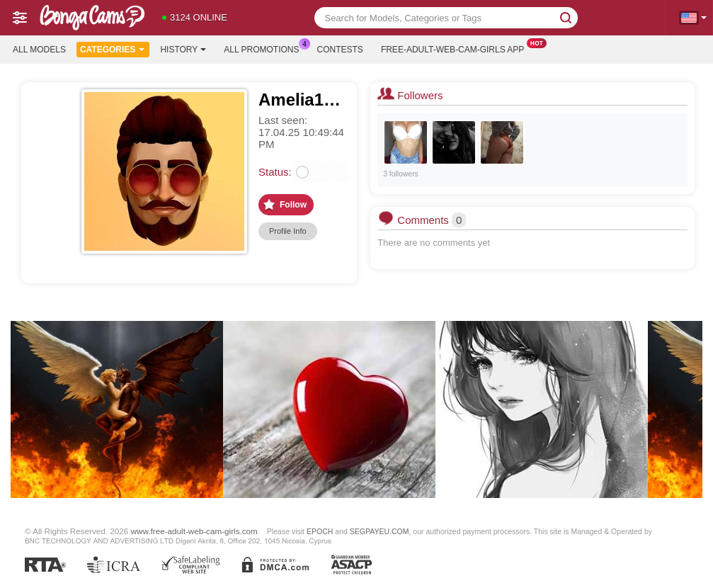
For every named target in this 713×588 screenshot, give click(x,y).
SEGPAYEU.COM (380, 531)
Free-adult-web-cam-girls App (456, 48)
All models (39, 50)
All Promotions (265, 48)
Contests (340, 50)
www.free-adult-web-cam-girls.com (194, 531)
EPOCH (320, 531)
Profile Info (288, 231)
